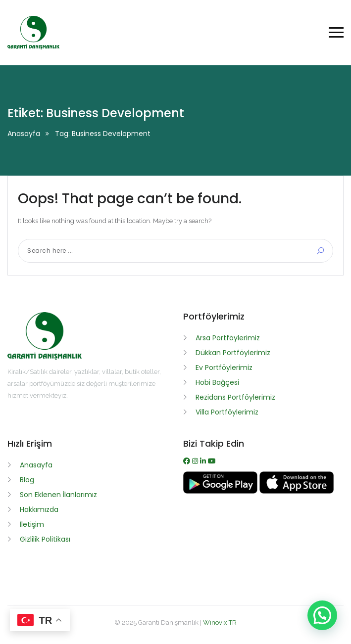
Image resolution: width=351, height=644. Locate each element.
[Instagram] (196, 461)
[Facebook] (188, 461)
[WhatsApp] (204, 461)
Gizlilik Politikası (45, 539)
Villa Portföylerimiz (227, 412)
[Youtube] (212, 461)
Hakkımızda (39, 509)
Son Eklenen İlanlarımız (58, 495)
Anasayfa (24, 134)
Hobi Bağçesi (217, 382)
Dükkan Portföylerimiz (233, 353)
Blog (27, 480)
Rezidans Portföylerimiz (235, 397)
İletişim (32, 524)
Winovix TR (220, 622)
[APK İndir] (221, 491)
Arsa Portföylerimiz (228, 338)
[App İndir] (297, 491)
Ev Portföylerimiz (224, 368)
